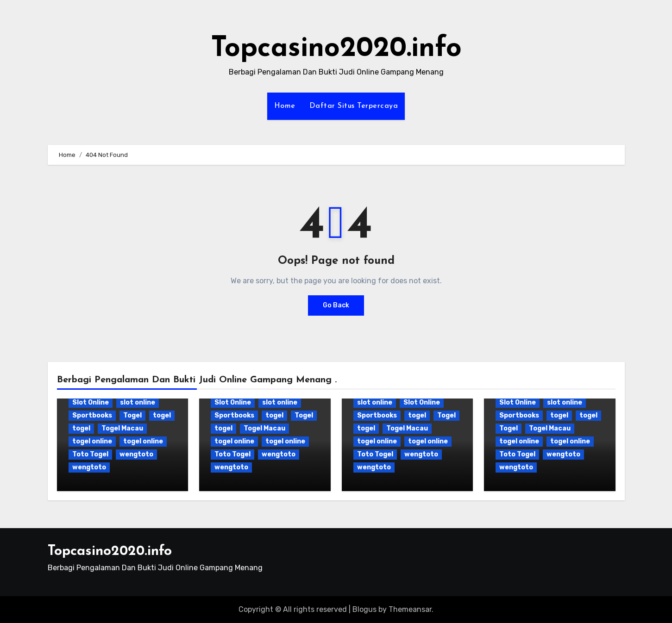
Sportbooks (92, 415)
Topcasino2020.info (336, 49)
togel (162, 415)
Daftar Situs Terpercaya (354, 106)
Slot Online (91, 402)
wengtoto (136, 454)
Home (285, 106)
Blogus (364, 609)
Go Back (336, 305)
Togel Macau (122, 428)
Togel (132, 415)
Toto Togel (90, 454)
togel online (92, 441)
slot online (138, 402)
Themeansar (410, 609)
